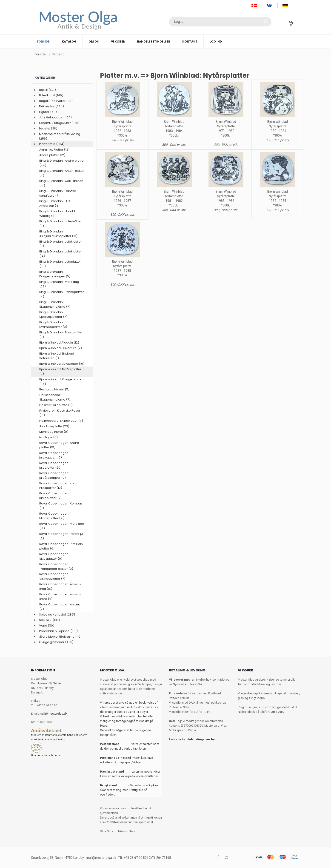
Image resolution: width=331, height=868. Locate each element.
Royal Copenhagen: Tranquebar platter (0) (56, 566)
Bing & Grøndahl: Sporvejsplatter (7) (53, 314)
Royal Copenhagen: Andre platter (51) (59, 445)
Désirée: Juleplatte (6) (56, 405)
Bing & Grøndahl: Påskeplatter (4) (62, 294)
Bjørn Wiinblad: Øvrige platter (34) (61, 382)
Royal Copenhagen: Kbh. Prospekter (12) (58, 486)
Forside (43, 42)
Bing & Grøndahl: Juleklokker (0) (61, 244)
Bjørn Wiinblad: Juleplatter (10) (62, 364)
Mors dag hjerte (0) (54, 432)
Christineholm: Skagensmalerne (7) (55, 397)
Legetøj (45, 128)
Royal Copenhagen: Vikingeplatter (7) (54, 576)
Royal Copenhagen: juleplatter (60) (54, 465)
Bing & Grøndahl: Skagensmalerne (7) (55, 304)
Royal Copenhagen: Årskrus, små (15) (60, 586)
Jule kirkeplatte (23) (54, 426)
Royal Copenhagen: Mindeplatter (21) (54, 516)
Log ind (216, 42)
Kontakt (190, 42)
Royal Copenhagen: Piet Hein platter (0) (61, 546)
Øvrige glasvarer (52, 642)
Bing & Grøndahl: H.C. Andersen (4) (55, 203)
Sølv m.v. (46, 620)
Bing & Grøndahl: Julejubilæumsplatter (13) (58, 234)
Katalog (69, 42)
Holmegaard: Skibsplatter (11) (61, 421)
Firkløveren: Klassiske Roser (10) (60, 413)
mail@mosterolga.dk (53, 714)
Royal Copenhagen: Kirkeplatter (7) (54, 496)
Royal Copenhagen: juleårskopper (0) (54, 475)
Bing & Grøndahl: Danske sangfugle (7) (58, 193)
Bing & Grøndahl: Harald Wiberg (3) (57, 213)
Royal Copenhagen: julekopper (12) (54, 455)
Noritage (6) (49, 437)
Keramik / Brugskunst (55, 123)
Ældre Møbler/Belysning (57, 637)
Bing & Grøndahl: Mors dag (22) (59, 284)
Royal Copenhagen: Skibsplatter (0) (54, 556)
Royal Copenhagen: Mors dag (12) (62, 526)
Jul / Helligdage (51, 117)
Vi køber (118, 42)
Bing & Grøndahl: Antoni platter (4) (62, 173)
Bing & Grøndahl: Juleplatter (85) (60, 264)
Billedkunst (47, 95)
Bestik (43, 90)
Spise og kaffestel (52, 614)
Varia (43, 626)
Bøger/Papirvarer (52, 101)
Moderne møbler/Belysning (60, 134)
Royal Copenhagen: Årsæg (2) (60, 607)
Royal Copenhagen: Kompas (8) (61, 506)
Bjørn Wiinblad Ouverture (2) (61, 348)
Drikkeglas (47, 106)
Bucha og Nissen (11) (54, 389)
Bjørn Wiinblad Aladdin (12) (59, 342)
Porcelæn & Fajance (54, 631)
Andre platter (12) (52, 155)
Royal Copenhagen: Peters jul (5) (61, 536)
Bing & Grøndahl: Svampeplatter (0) (53, 325)
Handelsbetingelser (154, 42)
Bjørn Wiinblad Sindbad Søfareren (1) (57, 356)
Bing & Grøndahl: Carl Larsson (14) (61, 183)
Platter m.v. (47, 144)
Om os (94, 42)
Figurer (44, 112)
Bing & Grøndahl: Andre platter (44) (62, 163)
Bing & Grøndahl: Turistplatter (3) (61, 335)
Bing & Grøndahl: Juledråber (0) (60, 224)
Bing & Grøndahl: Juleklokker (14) (61, 254)
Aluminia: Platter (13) (54, 150)
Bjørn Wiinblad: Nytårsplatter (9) (60, 371)
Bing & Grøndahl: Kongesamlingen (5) (55, 274)
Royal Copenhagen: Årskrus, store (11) (60, 597)
